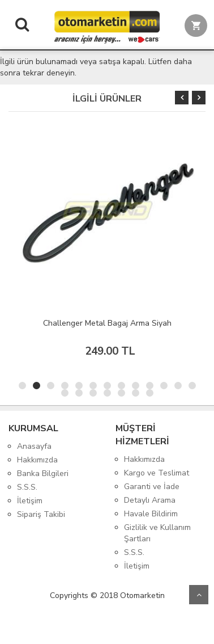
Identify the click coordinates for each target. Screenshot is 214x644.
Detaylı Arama (150, 500)
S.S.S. (27, 487)
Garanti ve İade (152, 487)
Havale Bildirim (151, 514)
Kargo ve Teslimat (157, 473)
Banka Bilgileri (43, 473)
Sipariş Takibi (41, 514)
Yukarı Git (199, 595)
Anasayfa (34, 446)
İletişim (30, 501)
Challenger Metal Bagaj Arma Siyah (107, 323)
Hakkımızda (37, 460)
